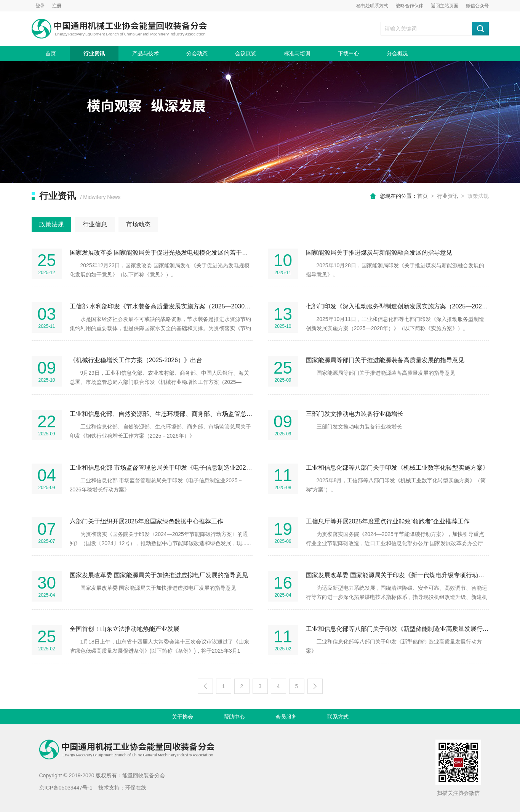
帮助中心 (234, 717)
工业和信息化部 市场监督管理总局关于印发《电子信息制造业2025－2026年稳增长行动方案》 (161, 468)
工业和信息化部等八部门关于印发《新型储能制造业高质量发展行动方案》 (397, 629)
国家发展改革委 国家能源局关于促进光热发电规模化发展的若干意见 (161, 253)
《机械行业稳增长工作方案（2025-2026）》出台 (136, 360)
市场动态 (138, 224)
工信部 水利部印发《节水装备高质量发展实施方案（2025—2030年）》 (161, 306)
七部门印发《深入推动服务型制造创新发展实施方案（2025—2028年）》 (397, 306)
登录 (40, 6)
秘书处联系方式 (372, 6)
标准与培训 (297, 53)
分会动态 (197, 53)
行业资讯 (94, 53)
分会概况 (397, 53)
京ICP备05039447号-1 (66, 788)
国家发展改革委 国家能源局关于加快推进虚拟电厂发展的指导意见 (159, 575)
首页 (51, 53)
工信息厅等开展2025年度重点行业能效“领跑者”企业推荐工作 (388, 521)
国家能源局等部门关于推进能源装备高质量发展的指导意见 (385, 360)
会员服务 (286, 717)
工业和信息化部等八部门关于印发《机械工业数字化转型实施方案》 (397, 468)
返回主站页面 (445, 6)
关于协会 (182, 717)
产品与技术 (146, 53)
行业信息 (95, 224)
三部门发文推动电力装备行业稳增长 (355, 414)
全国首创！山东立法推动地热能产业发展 (125, 629)
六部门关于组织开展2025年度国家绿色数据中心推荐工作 (147, 521)
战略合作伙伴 (410, 6)
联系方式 (338, 717)
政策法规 (51, 224)
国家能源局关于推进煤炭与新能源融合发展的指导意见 (379, 253)
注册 (57, 6)
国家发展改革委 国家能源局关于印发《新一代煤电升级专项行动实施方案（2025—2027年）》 (397, 575)
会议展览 (246, 53)
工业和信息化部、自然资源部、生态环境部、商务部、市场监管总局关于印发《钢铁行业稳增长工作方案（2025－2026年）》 (161, 414)
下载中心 (349, 53)
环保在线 (136, 788)
